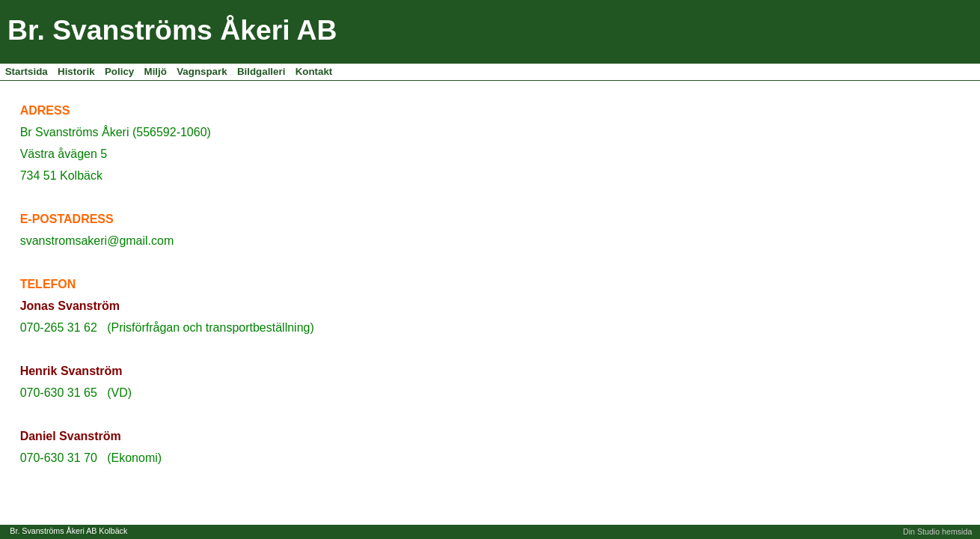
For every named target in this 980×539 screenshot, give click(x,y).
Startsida (27, 71)
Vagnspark (202, 71)
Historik (76, 71)
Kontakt (314, 71)
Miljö (156, 71)
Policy (119, 71)
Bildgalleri (261, 71)
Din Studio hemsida (937, 532)
